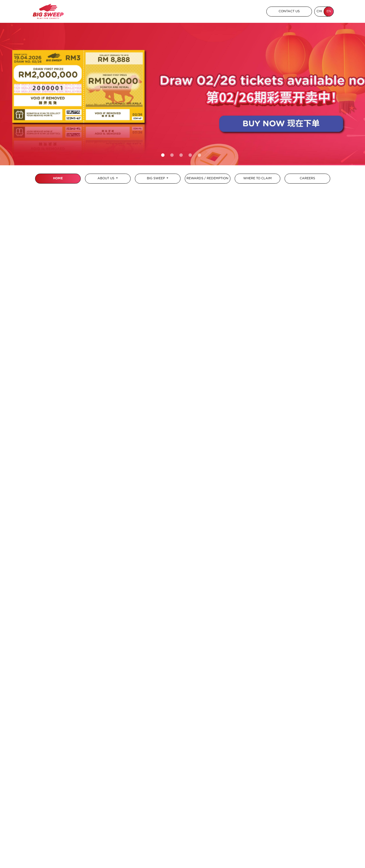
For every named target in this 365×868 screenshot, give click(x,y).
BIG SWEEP (156, 178)
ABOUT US (106, 178)
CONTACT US (289, 11)
